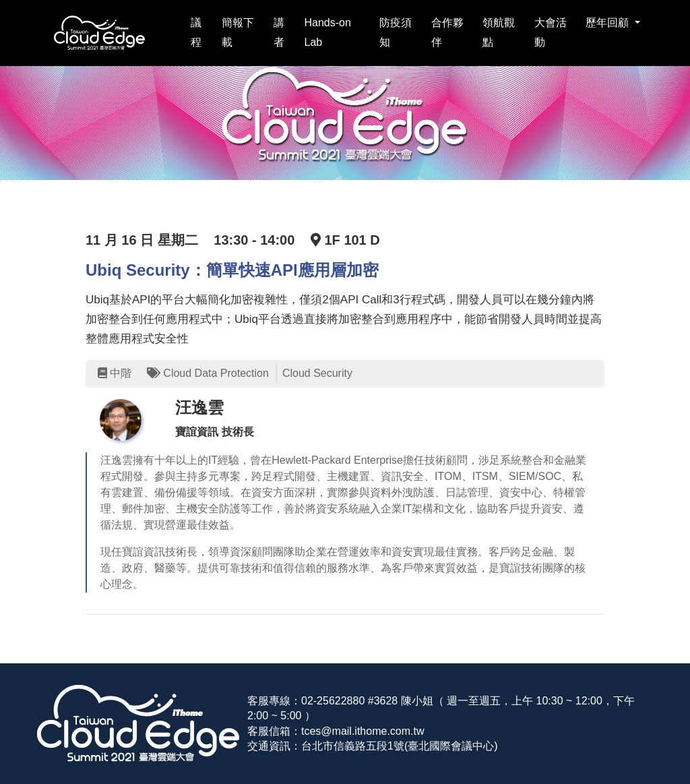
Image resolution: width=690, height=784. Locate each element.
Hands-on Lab (328, 32)
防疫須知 (396, 32)
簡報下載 (238, 32)
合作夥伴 (447, 32)
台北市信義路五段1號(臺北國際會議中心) (400, 746)
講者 (279, 32)
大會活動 (551, 32)
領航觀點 (499, 32)
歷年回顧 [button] (608, 23)
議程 (196, 32)
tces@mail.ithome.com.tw (363, 731)
